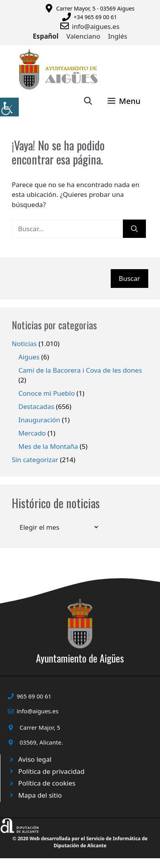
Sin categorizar (35, 460)
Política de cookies (47, 783)
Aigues (29, 357)
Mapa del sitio (40, 795)
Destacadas (36, 406)
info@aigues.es (96, 26)
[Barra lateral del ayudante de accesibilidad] (9, 107)
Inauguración (39, 420)
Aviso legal (35, 759)
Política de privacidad (51, 771)
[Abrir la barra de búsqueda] (88, 101)
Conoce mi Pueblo (47, 393)
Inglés (118, 36)
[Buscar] (134, 229)
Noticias (24, 344)
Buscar (129, 278)
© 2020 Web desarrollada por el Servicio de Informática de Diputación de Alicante (80, 842)
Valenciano (84, 36)
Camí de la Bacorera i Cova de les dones (80, 370)
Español (46, 36)
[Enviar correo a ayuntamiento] (66, 26)
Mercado (32, 433)
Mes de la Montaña (48, 446)
